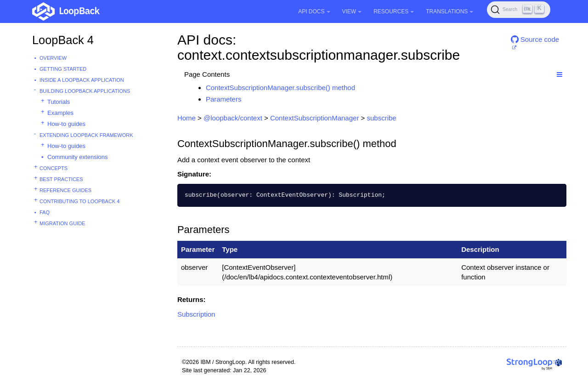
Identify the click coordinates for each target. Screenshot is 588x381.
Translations (449, 11)
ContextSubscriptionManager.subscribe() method (280, 88)
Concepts (54, 168)
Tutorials (59, 102)
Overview (53, 58)
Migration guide (62, 223)
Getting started (63, 69)
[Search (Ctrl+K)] (519, 10)
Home (187, 118)
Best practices (61, 179)
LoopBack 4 (63, 40)
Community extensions (78, 157)
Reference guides (65, 190)
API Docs (314, 11)
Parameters (224, 99)
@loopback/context (233, 118)
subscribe (382, 118)
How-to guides (66, 124)
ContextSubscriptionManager (314, 118)
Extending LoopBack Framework (86, 135)
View (352, 11)
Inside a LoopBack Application (82, 80)
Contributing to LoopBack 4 (79, 201)
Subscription (196, 314)
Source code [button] (535, 39)
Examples (60, 113)
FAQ (45, 212)
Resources (394, 11)
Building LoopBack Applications (85, 91)
